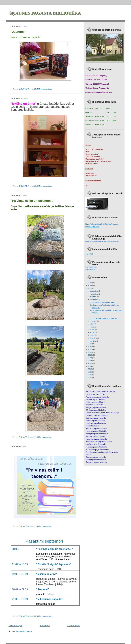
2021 (90, 347)
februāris (94, 338)
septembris (94, 300)
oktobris (93, 297)
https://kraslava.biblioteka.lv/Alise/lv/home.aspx (102, 241)
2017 (90, 358)
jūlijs (92, 324)
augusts (93, 321)
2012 (90, 372)
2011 (90, 375)
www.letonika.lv (91, 267)
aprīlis (93, 332)
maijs (92, 330)
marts (92, 335)
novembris (94, 294)
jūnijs (92, 327)
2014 (90, 366)
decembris (94, 291)
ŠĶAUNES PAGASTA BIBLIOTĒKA (45, 13)
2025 (90, 283)
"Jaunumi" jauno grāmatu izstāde (102, 302)
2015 (90, 363)
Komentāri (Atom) (24, 631)
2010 (90, 378)
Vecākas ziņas (73, 626)
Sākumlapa (45, 626)
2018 (90, 355)
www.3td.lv (89, 254)
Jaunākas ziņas (15, 626)
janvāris (93, 341)
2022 (90, 344)
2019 (90, 352)
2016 (90, 361)
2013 (90, 369)
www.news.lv (90, 269)
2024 (90, 285)
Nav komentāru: (46, 89)
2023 (90, 288)
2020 (90, 349)
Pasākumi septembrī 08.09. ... (104, 318)
